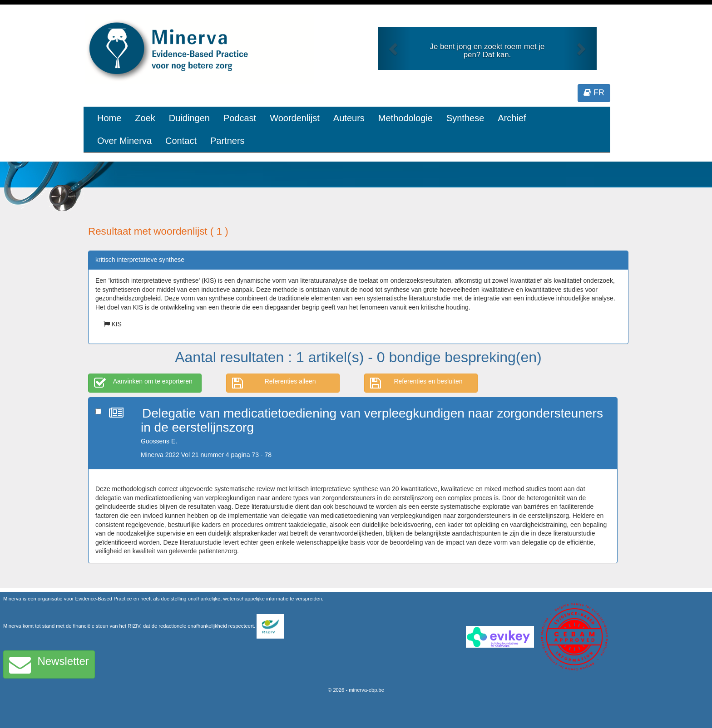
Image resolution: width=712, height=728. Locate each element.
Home (109, 118)
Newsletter (49, 664)
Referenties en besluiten (416, 383)
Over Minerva (124, 141)
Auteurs (349, 118)
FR (594, 93)
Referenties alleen (274, 383)
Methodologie (405, 118)
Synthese (465, 118)
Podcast (240, 118)
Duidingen (189, 118)
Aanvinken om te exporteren (143, 383)
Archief (512, 118)
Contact (181, 141)
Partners (227, 141)
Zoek (145, 118)
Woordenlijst (295, 118)
